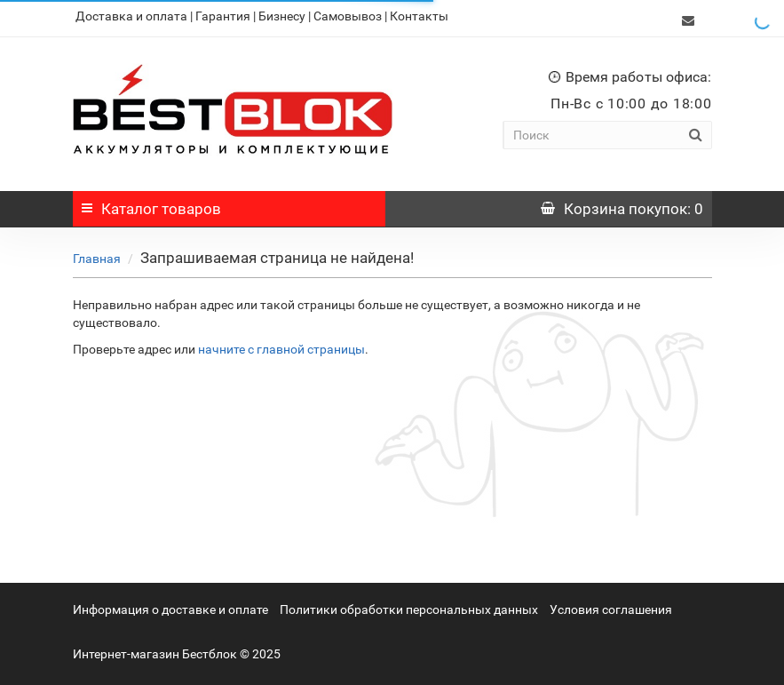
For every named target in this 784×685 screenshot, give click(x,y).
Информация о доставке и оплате (170, 605)
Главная (97, 254)
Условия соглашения (611, 605)
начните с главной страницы (281, 345)
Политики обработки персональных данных (409, 605)
